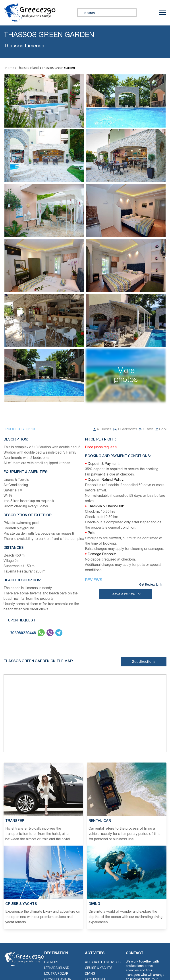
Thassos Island (28, 68)
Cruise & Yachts (99, 968)
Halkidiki (51, 962)
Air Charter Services (103, 962)
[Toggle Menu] (162, 13)
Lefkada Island (57, 968)
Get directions (144, 662)
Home (10, 68)
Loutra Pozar (56, 974)
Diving (90, 974)
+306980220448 (22, 633)
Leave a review (126, 594)
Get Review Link (151, 584)
